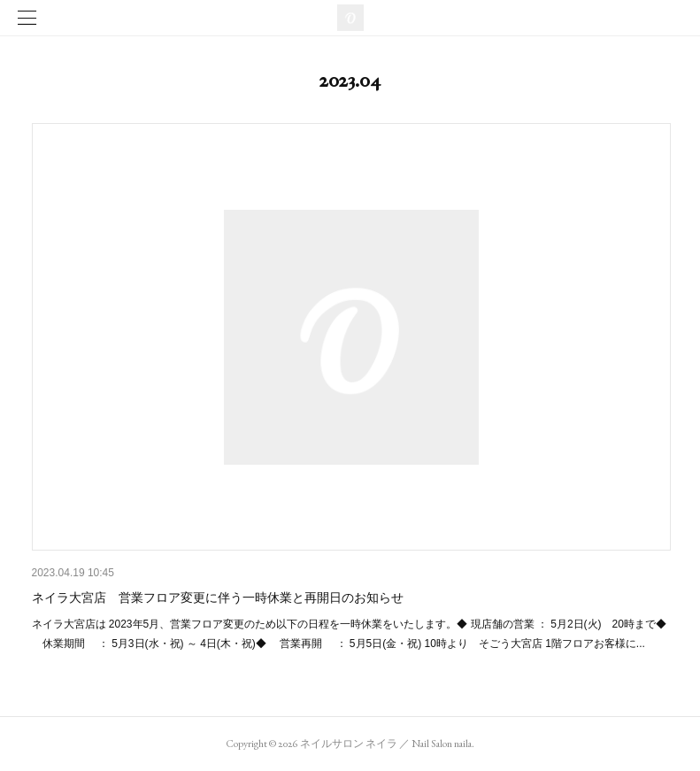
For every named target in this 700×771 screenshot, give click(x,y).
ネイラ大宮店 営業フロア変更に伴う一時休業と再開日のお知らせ (218, 598)
